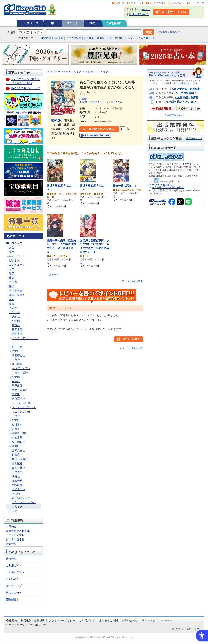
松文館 (16, 377)
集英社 (16, 325)
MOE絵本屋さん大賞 (52, 38)
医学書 (13, 282)
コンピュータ (17, 265)
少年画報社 (18, 442)
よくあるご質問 (157, 3)
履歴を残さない (194, 138)
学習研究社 (18, 356)
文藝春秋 (17, 481)
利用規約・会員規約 (33, 621)
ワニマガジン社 (21, 412)
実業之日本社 (20, 433)
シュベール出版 (21, 403)
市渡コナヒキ (97, 102)
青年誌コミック (21, 498)
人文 (12, 269)
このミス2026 (74, 38)
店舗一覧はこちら (176, 115)
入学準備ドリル (147, 38)
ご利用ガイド (137, 3)
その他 (13, 308)
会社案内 (11, 621)
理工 (12, 273)
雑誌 (92, 23)
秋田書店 (17, 330)
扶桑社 (16, 476)
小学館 (16, 321)
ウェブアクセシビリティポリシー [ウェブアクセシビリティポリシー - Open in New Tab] (26, 625)
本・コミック (14, 243)
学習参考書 (16, 291)
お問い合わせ (178, 3)
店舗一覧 (120, 3)
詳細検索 (163, 32)
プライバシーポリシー (62, 621)
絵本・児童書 (17, 295)
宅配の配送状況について (25, 88)
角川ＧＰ (17, 347)
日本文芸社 (18, 468)
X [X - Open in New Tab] (177, 621)
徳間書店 (17, 334)
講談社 (16, 317)
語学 (12, 286)
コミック (72, 23)
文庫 (12, 299)
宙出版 (16, 394)
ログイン (146, 9)
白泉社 (16, 360)
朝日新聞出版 (20, 459)
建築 (12, 278)
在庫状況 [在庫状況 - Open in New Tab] (56, 120)
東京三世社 (18, 399)
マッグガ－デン (21, 368)
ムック (13, 511)
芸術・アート (17, 256)
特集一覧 (11, 544)
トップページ (30, 23)
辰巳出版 (17, 386)
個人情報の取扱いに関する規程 (168, 187)
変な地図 (89, 38)
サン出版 (17, 364)
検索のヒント (177, 32)
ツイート (54, 275)
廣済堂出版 (18, 489)
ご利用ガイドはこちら (188, 83)
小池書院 (17, 437)
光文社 (16, 420)
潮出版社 (17, 463)
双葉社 (16, 381)
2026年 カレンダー (125, 38)
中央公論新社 (20, 390)
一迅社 (16, 416)
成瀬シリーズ (104, 38)
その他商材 (113, 23)
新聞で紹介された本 (18, 531)
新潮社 (16, 446)
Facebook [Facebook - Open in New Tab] (167, 621)
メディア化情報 (15, 535)
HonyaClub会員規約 (162, 185)
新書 (12, 304)
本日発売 (11, 526)
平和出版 (17, 485)
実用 (12, 252)
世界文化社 (18, 450)
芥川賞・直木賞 (15, 539)
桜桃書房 (17, 425)
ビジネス (14, 260)
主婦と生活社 (20, 373)
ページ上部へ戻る (132, 281)
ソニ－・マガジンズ (24, 407)
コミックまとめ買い (24, 502)
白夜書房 (17, 472)
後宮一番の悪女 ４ (125, 186)
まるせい (84, 102)
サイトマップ (197, 3)
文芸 (12, 247)
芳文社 (16, 351)
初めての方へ (14, 592)
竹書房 (16, 455)
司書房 (16, 429)
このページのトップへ (188, 629)
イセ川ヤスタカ (114, 102)
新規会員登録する (139, 14)
